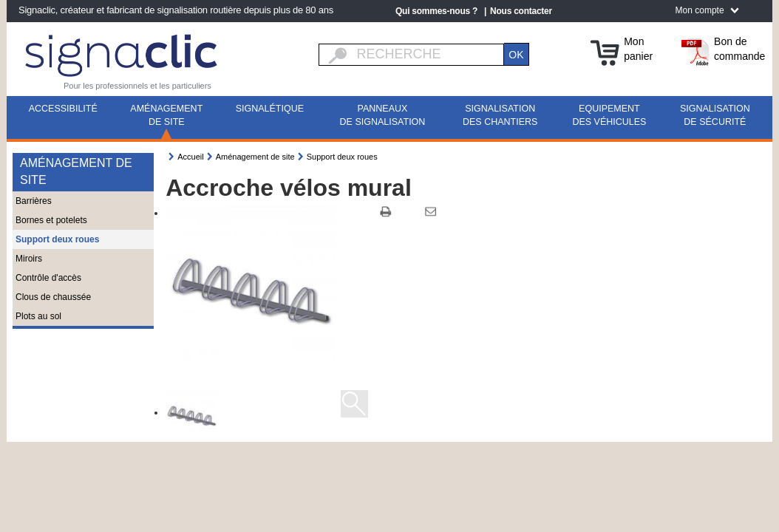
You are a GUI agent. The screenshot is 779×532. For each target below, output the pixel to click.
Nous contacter (521, 11)
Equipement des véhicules (609, 115)
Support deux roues (57, 239)
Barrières (34, 201)
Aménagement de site (166, 115)
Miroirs (29, 259)
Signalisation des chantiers (500, 115)
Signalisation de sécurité (715, 115)
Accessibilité (63, 109)
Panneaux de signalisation (383, 115)
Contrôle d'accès (48, 278)
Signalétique (270, 109)
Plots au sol (38, 316)
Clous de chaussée (53, 297)
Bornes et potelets (51, 220)
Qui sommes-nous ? (436, 11)
